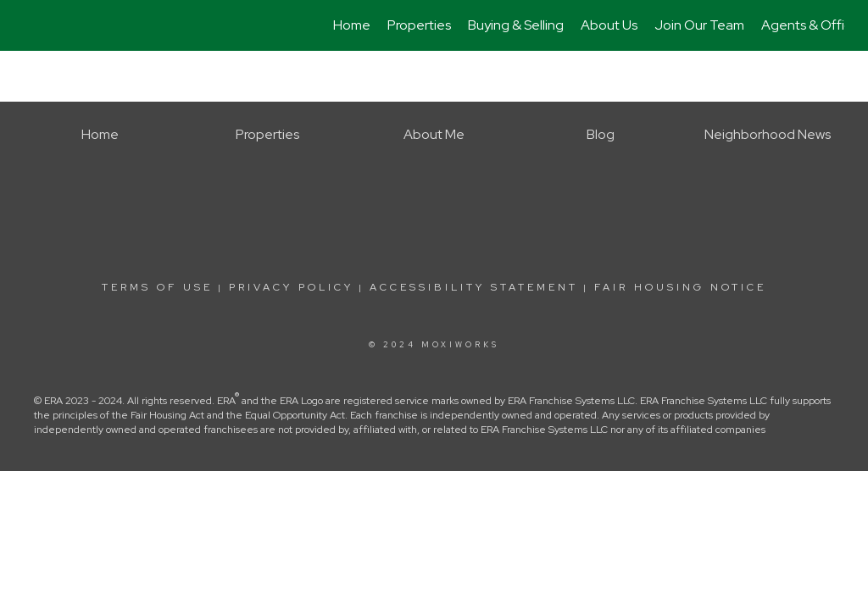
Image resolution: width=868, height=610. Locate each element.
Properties (419, 25)
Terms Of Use (157, 287)
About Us (609, 25)
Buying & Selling (516, 25)
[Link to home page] (32, 25)
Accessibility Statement (474, 287)
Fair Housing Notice (680, 287)
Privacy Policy (291, 287)
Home (352, 25)
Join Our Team (699, 25)
